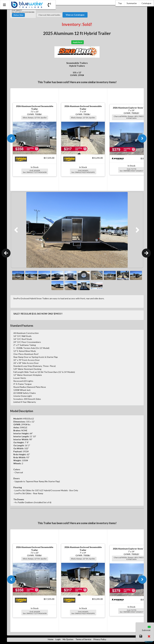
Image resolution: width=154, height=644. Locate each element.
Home (51, 639)
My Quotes (68, 639)
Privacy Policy (100, 639)
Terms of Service (83, 639)
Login (58, 639)
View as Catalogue (75, 15)
